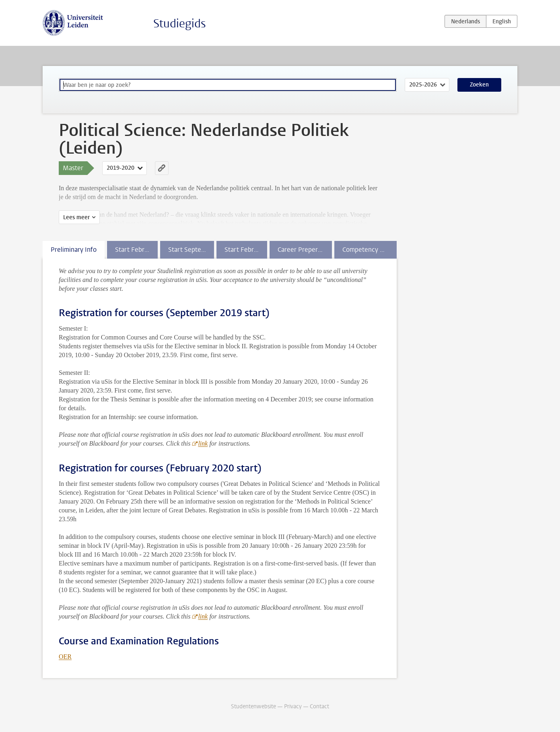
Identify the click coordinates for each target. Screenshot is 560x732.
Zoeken (479, 85)
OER (65, 657)
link (203, 443)
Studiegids (180, 24)
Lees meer (76, 217)
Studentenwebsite (253, 706)
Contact (319, 706)
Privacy (293, 706)
